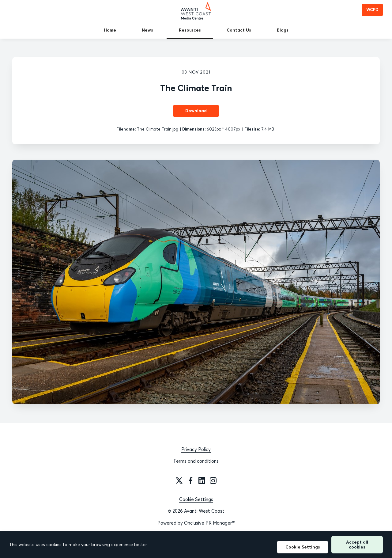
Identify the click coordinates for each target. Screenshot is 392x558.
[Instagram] (213, 480)
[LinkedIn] (202, 480)
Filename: (126, 129)
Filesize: (252, 129)
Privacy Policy (196, 449)
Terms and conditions (196, 461)
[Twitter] (179, 480)
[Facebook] (190, 480)
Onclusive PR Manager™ (209, 523)
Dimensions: (194, 129)
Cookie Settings (196, 499)
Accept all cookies (357, 544)
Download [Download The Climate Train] (196, 111)
